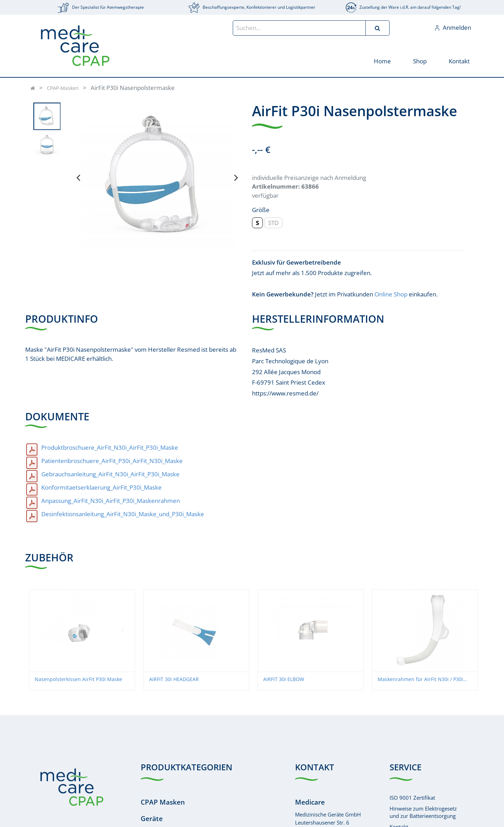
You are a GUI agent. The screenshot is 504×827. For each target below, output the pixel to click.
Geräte (152, 819)
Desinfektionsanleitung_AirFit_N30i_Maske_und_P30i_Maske (123, 514)
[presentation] (78, 177)
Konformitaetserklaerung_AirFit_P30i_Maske (101, 487)
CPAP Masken (163, 802)
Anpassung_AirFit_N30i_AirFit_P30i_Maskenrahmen (111, 501)
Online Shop (391, 294)
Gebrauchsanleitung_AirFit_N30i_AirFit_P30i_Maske (110, 474)
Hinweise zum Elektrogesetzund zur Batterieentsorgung (423, 812)
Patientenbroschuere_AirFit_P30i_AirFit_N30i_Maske (112, 461)
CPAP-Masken (63, 88)
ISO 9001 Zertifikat (412, 798)
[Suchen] (377, 28)
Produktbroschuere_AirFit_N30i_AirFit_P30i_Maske (110, 447)
